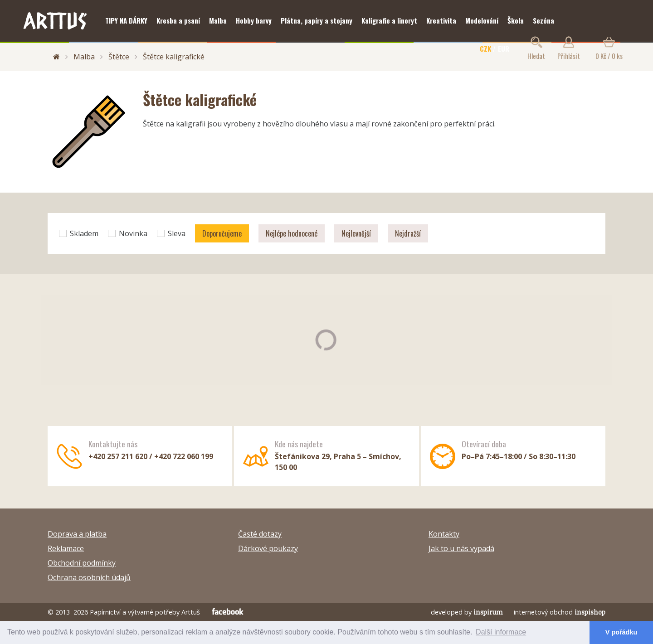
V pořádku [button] (621, 632)
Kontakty (444, 534)
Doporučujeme (222, 233)
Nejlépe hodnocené (292, 233)
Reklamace (66, 548)
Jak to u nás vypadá (461, 548)
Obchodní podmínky (82, 563)
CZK (485, 48)
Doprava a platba (77, 534)
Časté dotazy (260, 534)
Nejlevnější (356, 233)
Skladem (79, 233)
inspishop (590, 612)
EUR (504, 48)
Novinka (128, 233)
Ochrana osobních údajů (89, 577)
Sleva (171, 233)
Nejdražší (408, 233)
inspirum (488, 612)
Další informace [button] (501, 632)
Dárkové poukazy (268, 548)
